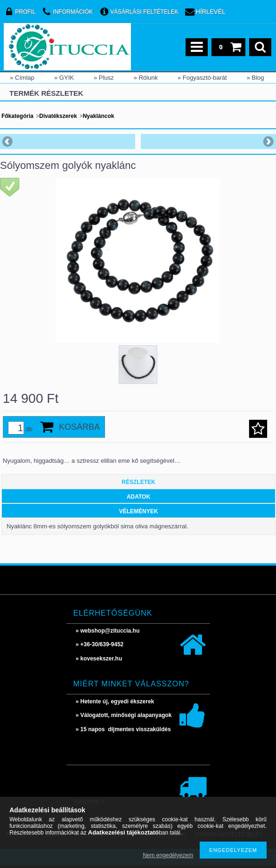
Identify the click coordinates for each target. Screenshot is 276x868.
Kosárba (79, 427)
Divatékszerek (58, 116)
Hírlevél (211, 12)
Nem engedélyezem (168, 855)
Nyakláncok (99, 116)
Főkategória (17, 116)
